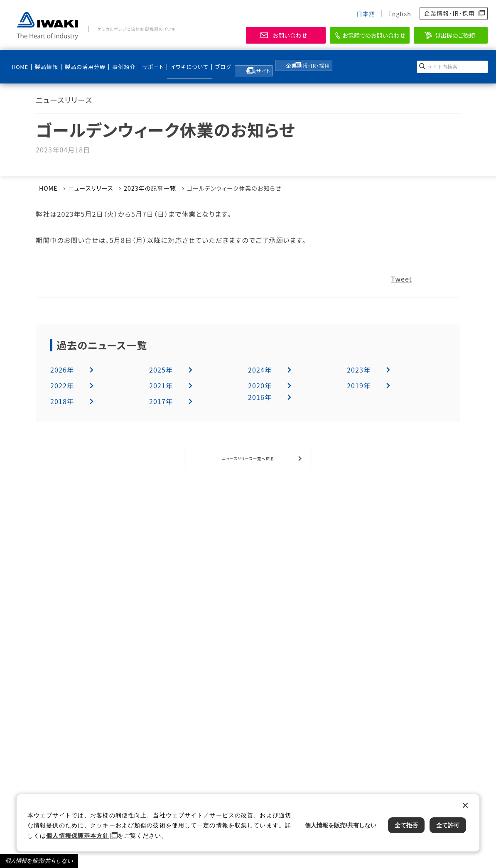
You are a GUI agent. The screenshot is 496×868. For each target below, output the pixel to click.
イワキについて (179, 63)
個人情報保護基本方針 (77, 836)
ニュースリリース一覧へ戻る (248, 457)
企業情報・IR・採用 (449, 13)
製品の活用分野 (80, 63)
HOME (20, 63)
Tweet (401, 279)
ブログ (212, 63)
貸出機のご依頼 (455, 35)
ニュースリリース (91, 188)
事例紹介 (118, 63)
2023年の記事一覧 (150, 188)
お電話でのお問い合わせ (374, 35)
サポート (146, 63)
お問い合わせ (290, 35)
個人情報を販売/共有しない (39, 861)
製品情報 (44, 63)
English (399, 14)
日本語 (366, 14)
